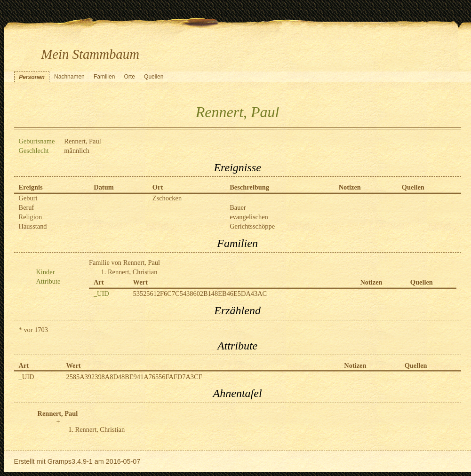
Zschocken (167, 198)
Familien (104, 77)
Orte (130, 77)
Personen (32, 77)
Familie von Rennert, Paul (124, 262)
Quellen (154, 77)
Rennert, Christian (133, 272)
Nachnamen (69, 77)
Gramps (60, 461)
